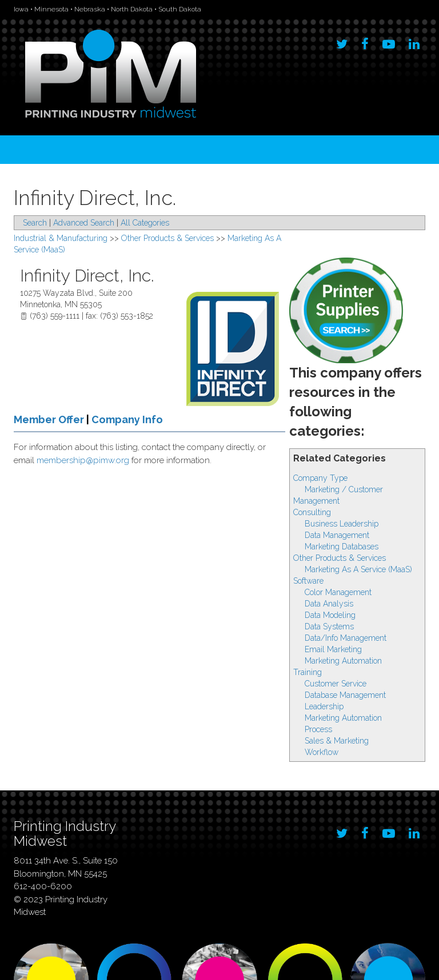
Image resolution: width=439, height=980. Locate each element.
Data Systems (329, 626)
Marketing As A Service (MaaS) (358, 569)
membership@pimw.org (83, 460)
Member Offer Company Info (88, 419)
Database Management (345, 695)
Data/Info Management (346, 638)
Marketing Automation (343, 661)
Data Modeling (330, 615)
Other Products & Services (340, 558)
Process (318, 729)
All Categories (145, 223)
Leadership (324, 706)
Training (308, 672)
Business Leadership (342, 524)
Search (35, 223)
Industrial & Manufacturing (61, 238)
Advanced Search (84, 223)
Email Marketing (333, 649)
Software (308, 581)
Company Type (320, 478)
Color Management (338, 592)
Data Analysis (329, 604)
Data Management (337, 535)
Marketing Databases (342, 547)
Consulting (312, 512)
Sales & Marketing (337, 741)
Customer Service (336, 684)
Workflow (322, 752)
